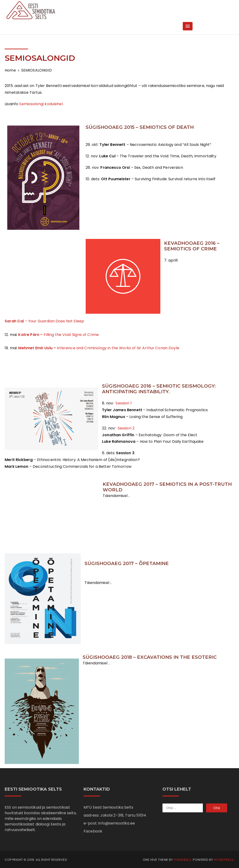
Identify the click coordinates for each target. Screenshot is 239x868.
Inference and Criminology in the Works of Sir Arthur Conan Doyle (99, 348)
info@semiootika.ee (117, 823)
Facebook (93, 831)
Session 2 (125, 428)
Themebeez (183, 860)
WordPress (224, 860)
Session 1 (123, 403)
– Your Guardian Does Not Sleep (44, 321)
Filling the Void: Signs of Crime (58, 335)
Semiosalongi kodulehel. (41, 104)
